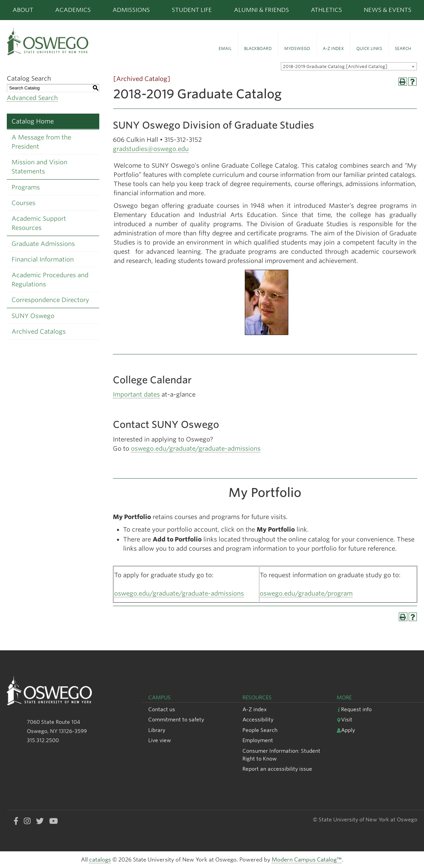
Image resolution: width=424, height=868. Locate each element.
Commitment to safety (176, 720)
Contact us (162, 709)
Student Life (192, 10)
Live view (160, 740)
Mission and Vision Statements (39, 167)
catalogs (100, 860)
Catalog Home (33, 121)
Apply (346, 730)
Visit (344, 720)
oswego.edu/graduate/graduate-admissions (196, 448)
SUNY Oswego (33, 316)
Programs (26, 187)
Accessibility (258, 720)
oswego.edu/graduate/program (306, 593)
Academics (73, 10)
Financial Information (43, 259)
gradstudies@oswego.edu (151, 149)
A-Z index (255, 709)
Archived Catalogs (39, 331)
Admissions (131, 10)
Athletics (326, 10)
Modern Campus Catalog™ (307, 860)
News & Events (388, 10)
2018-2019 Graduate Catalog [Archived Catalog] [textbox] (335, 66)
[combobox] (349, 66)
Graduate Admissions (43, 244)
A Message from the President (41, 142)
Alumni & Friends (261, 10)
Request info (354, 709)
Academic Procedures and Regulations (50, 280)
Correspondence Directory (50, 300)
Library (157, 730)
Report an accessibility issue (277, 769)
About (23, 10)
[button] (225, 44)
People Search (260, 730)
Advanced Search (32, 98)
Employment (258, 740)
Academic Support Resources (39, 223)
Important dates (136, 394)
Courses (23, 203)
